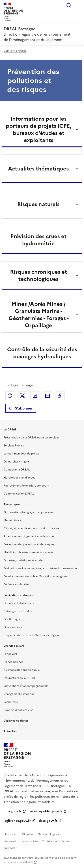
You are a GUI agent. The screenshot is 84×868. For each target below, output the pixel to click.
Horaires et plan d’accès (19, 478)
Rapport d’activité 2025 (19, 710)
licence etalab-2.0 (21, 862)
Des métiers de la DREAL (19, 678)
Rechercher (69, 5)
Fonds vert (10, 654)
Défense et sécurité (16, 584)
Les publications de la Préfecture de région (31, 635)
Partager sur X (22, 396)
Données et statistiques (19, 603)
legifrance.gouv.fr (17, 821)
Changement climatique (19, 694)
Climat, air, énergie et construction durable (31, 528)
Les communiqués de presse (22, 454)
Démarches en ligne (16, 462)
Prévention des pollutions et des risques (29, 544)
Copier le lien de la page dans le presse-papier (60, 396)
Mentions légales (48, 834)
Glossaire (28, 834)
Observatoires (13, 627)
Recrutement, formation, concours (26, 486)
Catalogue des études (18, 611)
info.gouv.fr (13, 811)
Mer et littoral (13, 520)
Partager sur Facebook (10, 396)
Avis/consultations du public (22, 670)
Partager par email (47, 396)
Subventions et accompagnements (26, 686)
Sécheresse (11, 702)
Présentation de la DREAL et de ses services (31, 438)
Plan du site (11, 834)
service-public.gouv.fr (46, 811)
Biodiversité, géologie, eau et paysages (28, 512)
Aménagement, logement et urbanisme (29, 536)
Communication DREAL (19, 494)
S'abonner (21, 408)
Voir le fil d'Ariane (15, 51)
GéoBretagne (12, 619)
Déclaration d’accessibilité (21, 841)
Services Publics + (15, 446)
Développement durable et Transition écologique (36, 576)
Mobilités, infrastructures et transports (28, 552)
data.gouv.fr (48, 821)
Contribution (50, 841)
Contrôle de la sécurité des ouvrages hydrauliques (42, 353)
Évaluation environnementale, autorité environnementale (40, 568)
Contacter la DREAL (17, 470)
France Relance (13, 662)
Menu (78, 5)
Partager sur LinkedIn (35, 396)
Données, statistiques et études (24, 560)
